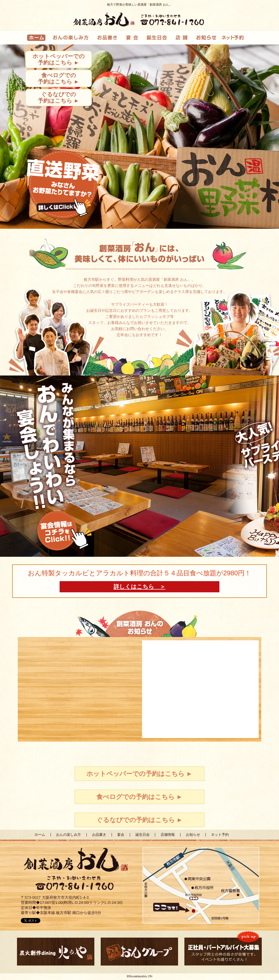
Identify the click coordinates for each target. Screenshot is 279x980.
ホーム (40, 835)
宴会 (121, 835)
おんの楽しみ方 (68, 835)
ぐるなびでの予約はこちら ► (58, 97)
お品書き (99, 835)
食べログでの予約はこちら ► (58, 78)
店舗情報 (168, 835)
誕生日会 (143, 835)
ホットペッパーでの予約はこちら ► (59, 59)
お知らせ (193, 835)
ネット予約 (220, 835)
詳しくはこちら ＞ (139, 587)
